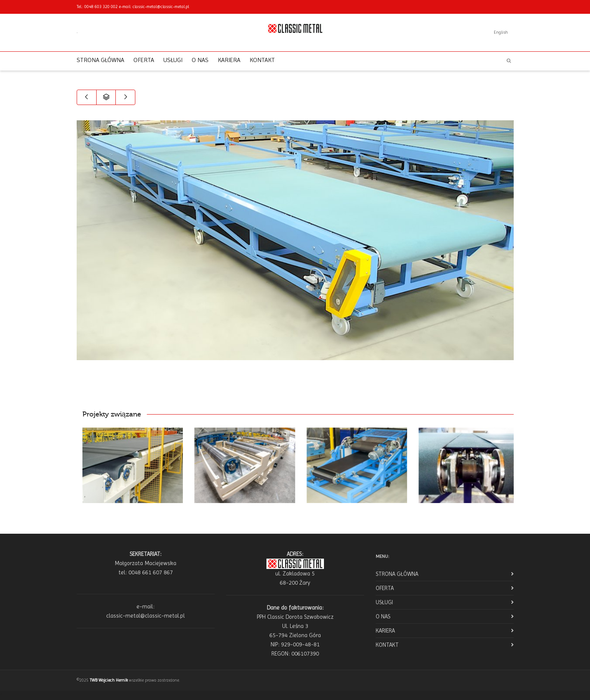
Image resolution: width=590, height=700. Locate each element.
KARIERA (229, 60)
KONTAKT (262, 60)
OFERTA (144, 60)
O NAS (200, 60)
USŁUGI (173, 60)
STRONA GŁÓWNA (100, 60)
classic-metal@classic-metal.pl (161, 7)
